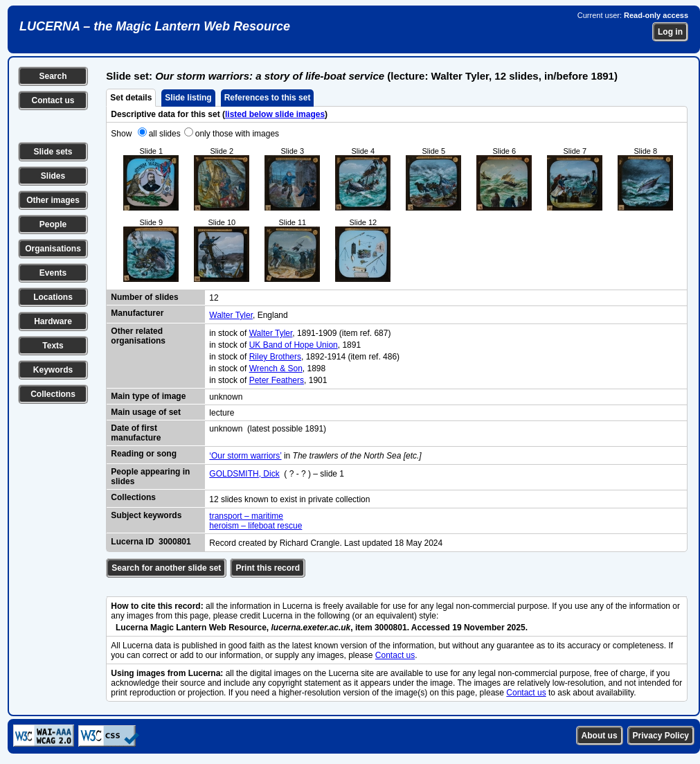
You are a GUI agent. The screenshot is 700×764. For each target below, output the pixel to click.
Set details (131, 98)
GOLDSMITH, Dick (244, 474)
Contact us (53, 100)
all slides (165, 134)
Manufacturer (137, 313)
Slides (53, 176)
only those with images (237, 134)
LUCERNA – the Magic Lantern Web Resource (155, 26)
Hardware (53, 321)
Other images (53, 200)
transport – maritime (246, 516)
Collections (53, 394)
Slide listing (188, 98)
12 (214, 298)
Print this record (268, 568)
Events (53, 273)
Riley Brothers (275, 357)
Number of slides (144, 297)
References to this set (268, 98)
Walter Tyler (231, 315)
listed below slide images (275, 114)
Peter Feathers (277, 380)
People (53, 224)
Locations (53, 297)
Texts (53, 346)
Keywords (53, 370)
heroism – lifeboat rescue (255, 526)
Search (53, 76)
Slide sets (53, 152)
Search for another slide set (166, 568)
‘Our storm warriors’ (245, 456)
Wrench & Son (276, 368)
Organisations (53, 249)
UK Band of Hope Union (294, 345)
